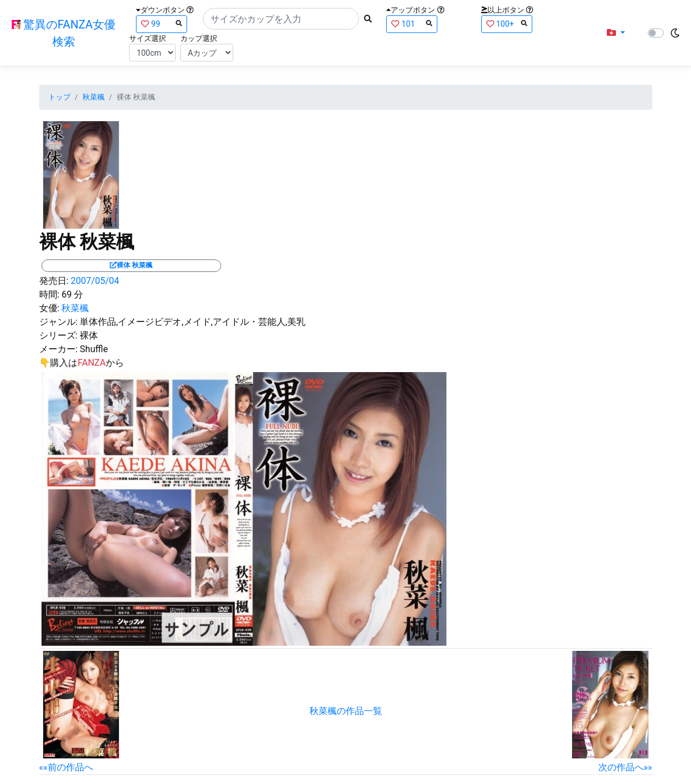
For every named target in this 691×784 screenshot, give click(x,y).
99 (162, 24)
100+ (507, 24)
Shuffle (94, 349)
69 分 (72, 294)
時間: (49, 294)
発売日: (54, 281)
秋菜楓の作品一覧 (346, 711)
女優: (49, 308)
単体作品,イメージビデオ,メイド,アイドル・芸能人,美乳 (193, 322)
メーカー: (59, 349)
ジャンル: (59, 322)
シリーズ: (59, 335)
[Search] (281, 19)
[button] (616, 33)
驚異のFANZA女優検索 (63, 33)
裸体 (89, 335)
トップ (59, 97)
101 (412, 24)
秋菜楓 (94, 97)
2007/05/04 (95, 281)
